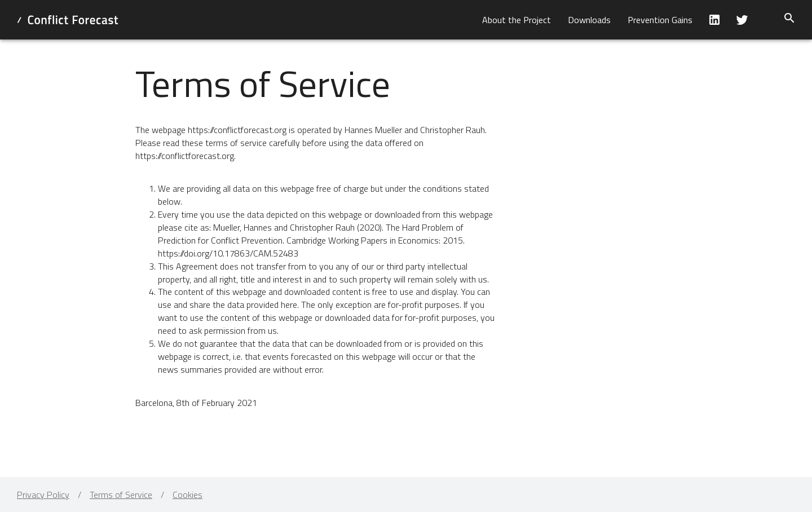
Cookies (187, 495)
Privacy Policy (43, 495)
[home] (68, 20)
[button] (517, 20)
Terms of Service (121, 495)
